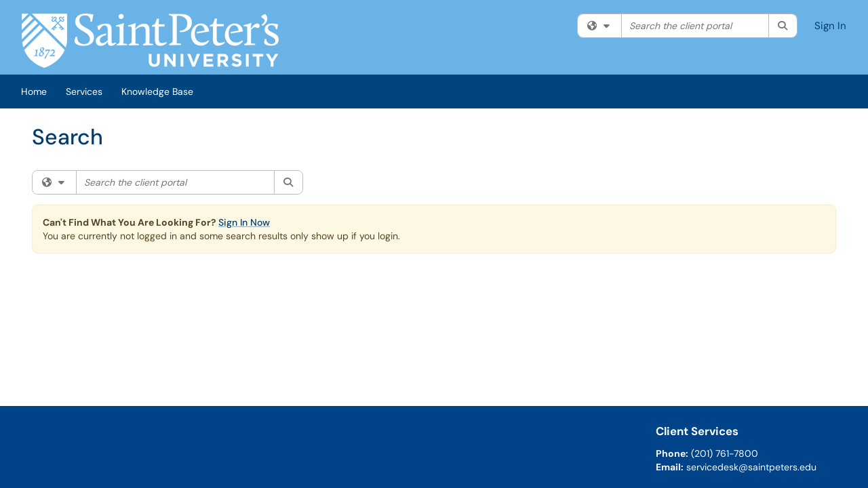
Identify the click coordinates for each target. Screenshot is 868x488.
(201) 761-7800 (725, 453)
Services (84, 91)
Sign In (830, 26)
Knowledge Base (157, 91)
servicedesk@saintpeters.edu (751, 467)
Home (34, 91)
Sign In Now (244, 222)
